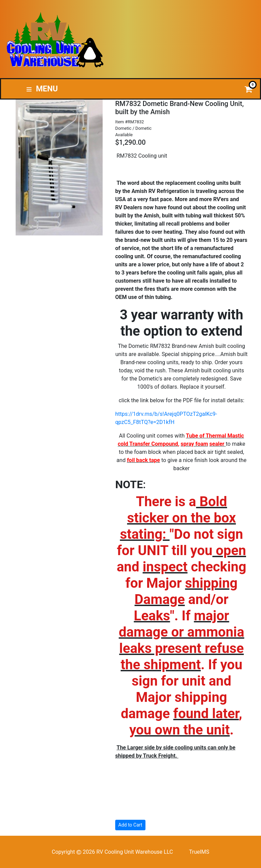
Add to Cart (130, 825)
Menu (42, 89)
